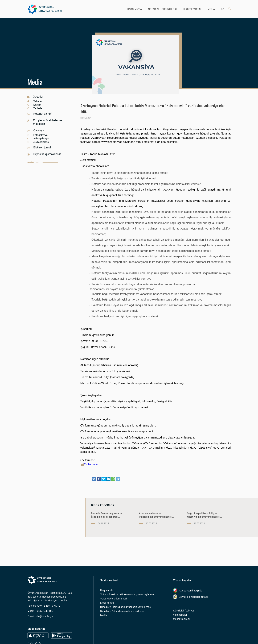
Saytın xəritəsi (109, 580)
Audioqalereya (41, 142)
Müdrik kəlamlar (182, 619)
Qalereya (39, 130)
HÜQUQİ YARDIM (192, 9)
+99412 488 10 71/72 (48, 606)
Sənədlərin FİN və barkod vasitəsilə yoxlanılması (126, 607)
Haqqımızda (107, 590)
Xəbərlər (38, 97)
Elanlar (37, 105)
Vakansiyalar (180, 615)
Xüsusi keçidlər (182, 580)
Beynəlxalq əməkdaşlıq (47, 154)
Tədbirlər (38, 108)
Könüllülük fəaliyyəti (184, 611)
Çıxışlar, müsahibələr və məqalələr (47, 122)
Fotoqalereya (40, 135)
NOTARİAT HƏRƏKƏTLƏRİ (162, 9)
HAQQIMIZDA (134, 9)
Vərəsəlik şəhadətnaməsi (114, 599)
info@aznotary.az (45, 616)
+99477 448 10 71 (45, 611)
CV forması (89, 464)
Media (104, 615)
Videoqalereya (41, 139)
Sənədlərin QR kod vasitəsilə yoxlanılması (122, 611)
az (222, 9)
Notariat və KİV (42, 114)
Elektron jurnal (42, 147)
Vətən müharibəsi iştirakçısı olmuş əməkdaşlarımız (127, 594)
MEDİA (211, 9)
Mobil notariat (108, 603)
